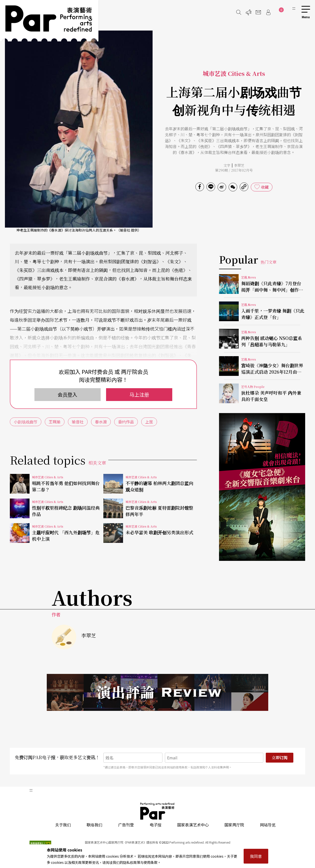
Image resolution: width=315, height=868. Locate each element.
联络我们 (94, 825)
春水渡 (101, 422)
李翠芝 (239, 165)
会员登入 (67, 394)
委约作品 (126, 422)
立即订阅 (280, 758)
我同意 (256, 856)
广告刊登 (126, 825)
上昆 (149, 422)
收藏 (265, 187)
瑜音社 (78, 422)
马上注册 (139, 394)
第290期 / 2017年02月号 (234, 170)
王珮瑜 (55, 422)
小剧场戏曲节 (26, 422)
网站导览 (268, 825)
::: (294, 8)
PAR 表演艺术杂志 (157, 811)
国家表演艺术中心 (193, 825)
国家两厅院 (234, 825)
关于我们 (63, 825)
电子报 (156, 825)
